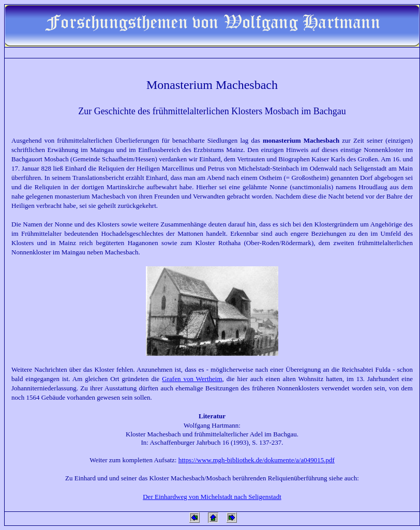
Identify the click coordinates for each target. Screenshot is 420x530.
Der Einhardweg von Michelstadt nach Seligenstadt (212, 497)
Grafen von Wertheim (192, 379)
